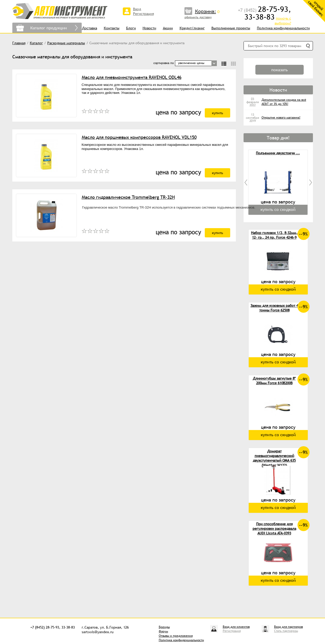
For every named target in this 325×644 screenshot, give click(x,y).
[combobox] (196, 63)
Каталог (36, 43)
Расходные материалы (66, 43)
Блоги (131, 28)
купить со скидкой (278, 289)
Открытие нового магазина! (281, 118)
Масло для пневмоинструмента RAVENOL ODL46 (132, 77)
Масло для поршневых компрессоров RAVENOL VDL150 (139, 137)
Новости (149, 28)
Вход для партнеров (289, 627)
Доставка (90, 28)
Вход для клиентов (236, 627)
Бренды (164, 627)
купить (217, 113)
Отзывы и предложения (176, 636)
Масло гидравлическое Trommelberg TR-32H (128, 197)
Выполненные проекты (231, 28)
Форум (163, 631)
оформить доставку (198, 17)
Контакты (112, 28)
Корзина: (206, 11)
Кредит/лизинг (192, 28)
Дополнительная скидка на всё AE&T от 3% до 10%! (284, 102)
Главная (19, 43)
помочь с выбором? (283, 21)
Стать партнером (286, 631)
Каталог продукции (49, 28)
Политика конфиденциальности (283, 28)
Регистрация (143, 14)
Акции (168, 28)
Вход (137, 9)
